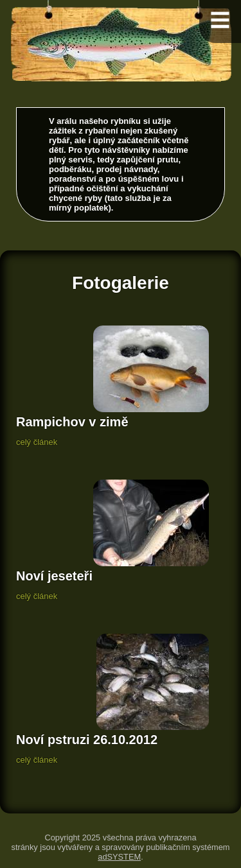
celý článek (37, 442)
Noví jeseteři (54, 576)
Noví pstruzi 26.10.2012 (87, 740)
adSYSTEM (119, 857)
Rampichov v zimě (72, 422)
